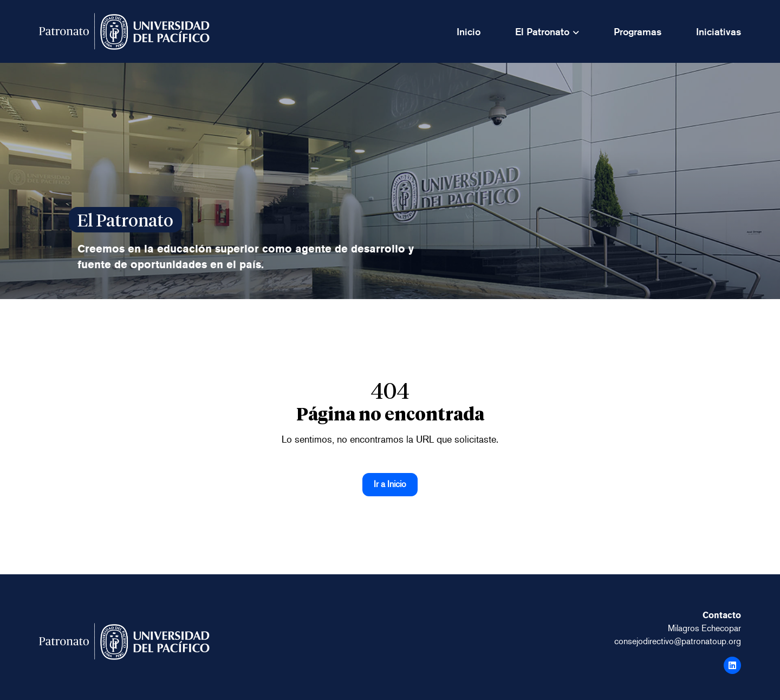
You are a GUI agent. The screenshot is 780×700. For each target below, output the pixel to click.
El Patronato (542, 32)
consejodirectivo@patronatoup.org (678, 641)
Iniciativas (719, 32)
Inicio (469, 32)
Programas (638, 32)
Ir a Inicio (390, 484)
